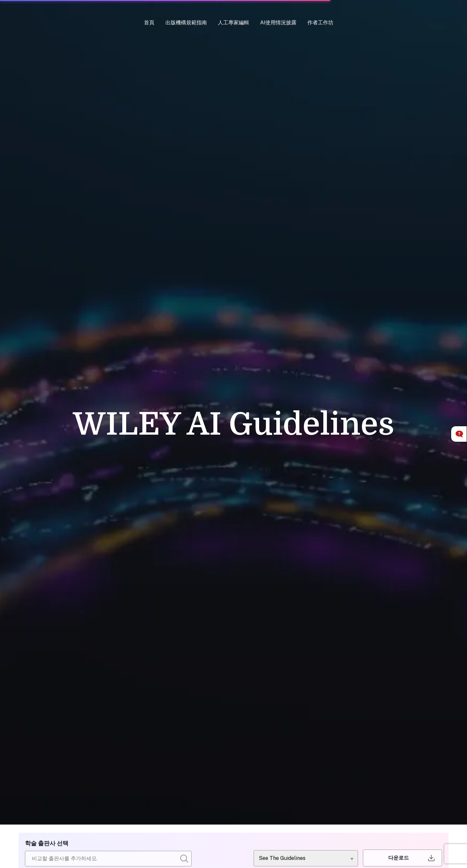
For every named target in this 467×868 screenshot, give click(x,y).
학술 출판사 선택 (47, 843)
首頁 (149, 23)
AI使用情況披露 (278, 23)
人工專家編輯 (233, 23)
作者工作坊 (320, 23)
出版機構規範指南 (186, 23)
